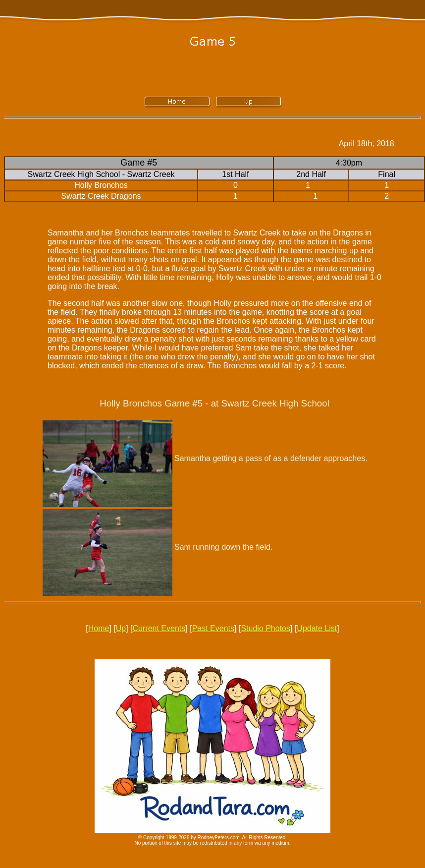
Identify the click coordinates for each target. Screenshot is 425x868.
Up (121, 628)
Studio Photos (266, 628)
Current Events (159, 628)
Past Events (213, 628)
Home (99, 628)
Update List (317, 628)
